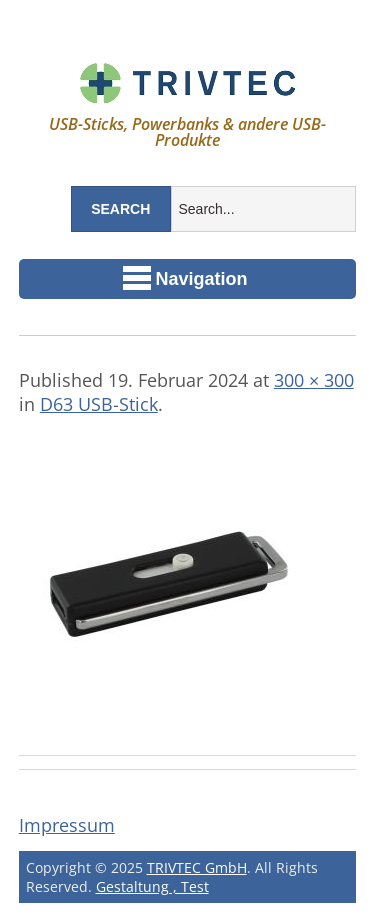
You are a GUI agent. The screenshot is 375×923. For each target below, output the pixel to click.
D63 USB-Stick (99, 404)
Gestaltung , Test (152, 886)
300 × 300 (314, 380)
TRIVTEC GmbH (197, 867)
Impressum (67, 825)
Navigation (185, 278)
